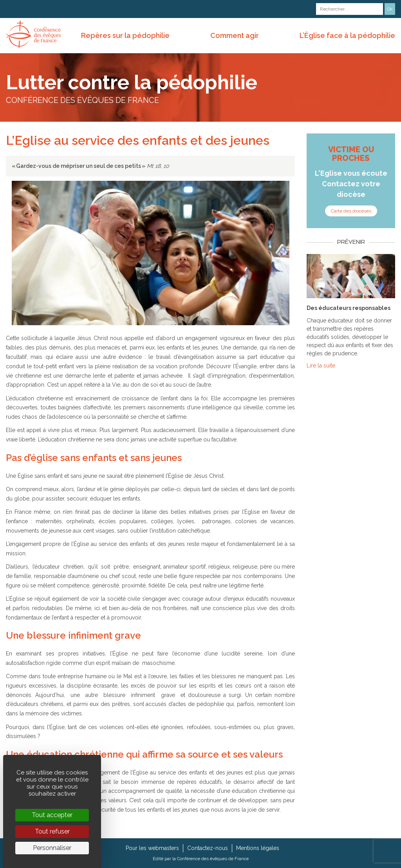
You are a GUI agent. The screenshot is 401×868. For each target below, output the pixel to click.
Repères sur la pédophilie (125, 35)
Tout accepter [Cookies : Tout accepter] (52, 815)
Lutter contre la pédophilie (132, 82)
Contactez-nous (208, 848)
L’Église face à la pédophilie (347, 35)
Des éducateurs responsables (349, 308)
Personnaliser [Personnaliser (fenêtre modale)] (52, 848)
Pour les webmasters (152, 848)
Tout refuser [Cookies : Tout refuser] (52, 831)
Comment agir (235, 35)
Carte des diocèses (351, 211)
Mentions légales (258, 848)
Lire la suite (321, 366)
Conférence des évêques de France (213, 859)
